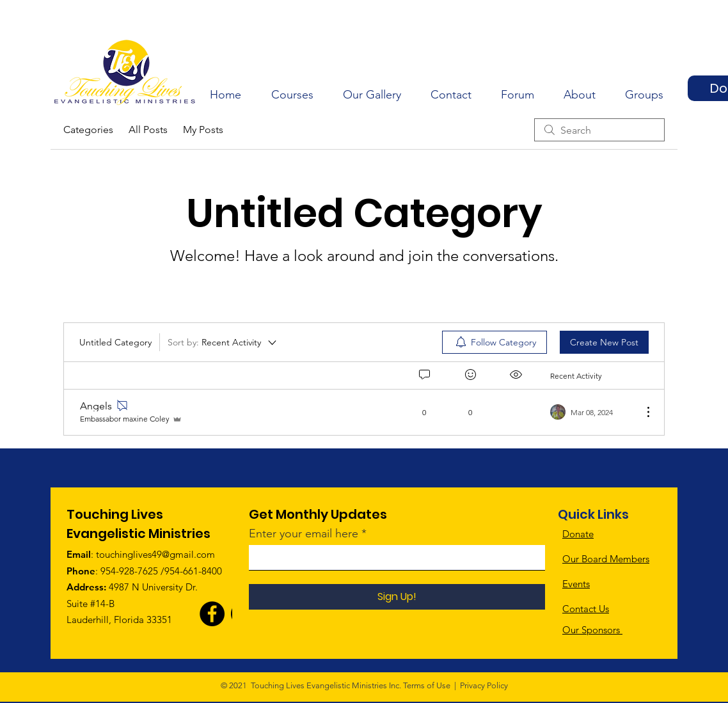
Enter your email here (304, 533)
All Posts (148, 130)
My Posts (203, 130)
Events (576, 584)
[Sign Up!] (397, 597)
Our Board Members (606, 559)
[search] (599, 130)
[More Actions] (642, 412)
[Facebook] (212, 614)
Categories (88, 130)
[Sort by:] (223, 342)
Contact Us (586, 609)
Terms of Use (427, 685)
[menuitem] (495, 342)
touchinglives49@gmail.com (155, 554)
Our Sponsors (592, 630)
